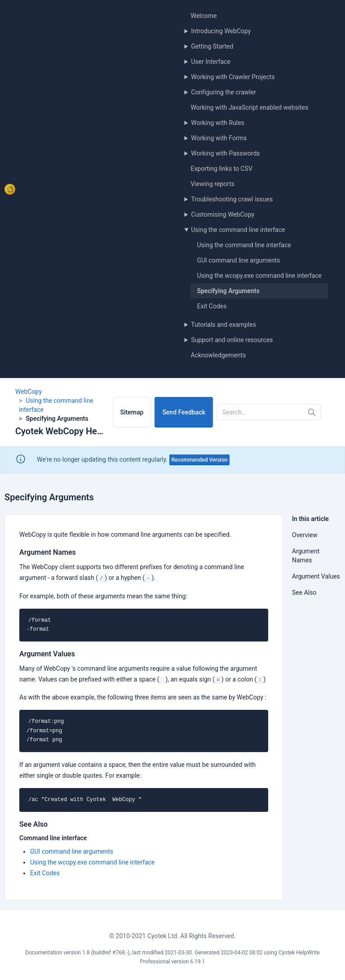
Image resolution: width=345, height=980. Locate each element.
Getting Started (212, 46)
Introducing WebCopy (221, 31)
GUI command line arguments (238, 260)
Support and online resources (232, 340)
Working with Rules (218, 123)
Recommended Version (200, 460)
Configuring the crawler (223, 92)
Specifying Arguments (228, 291)
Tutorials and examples (223, 325)
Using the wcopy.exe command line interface (259, 276)
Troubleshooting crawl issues (232, 199)
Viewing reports (212, 184)
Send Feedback (184, 412)
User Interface (211, 62)
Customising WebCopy (223, 214)
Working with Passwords (225, 153)
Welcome (203, 16)
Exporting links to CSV (221, 169)
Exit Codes (212, 306)
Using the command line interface (238, 230)
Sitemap (132, 412)
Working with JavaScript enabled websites (249, 107)
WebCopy (29, 392)
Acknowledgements (218, 355)
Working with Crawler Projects (233, 77)
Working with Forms (219, 138)
